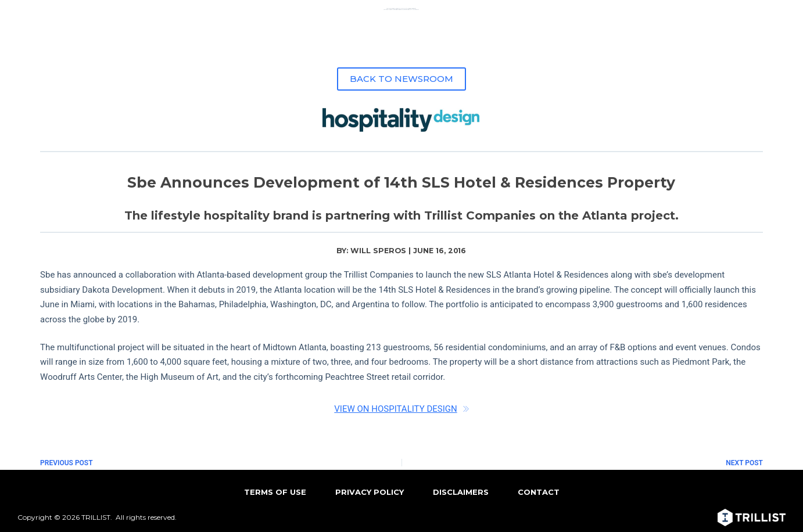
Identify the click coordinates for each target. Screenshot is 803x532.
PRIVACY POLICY (370, 492)
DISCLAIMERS (461, 492)
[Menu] (778, 15)
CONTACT (539, 492)
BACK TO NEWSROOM (401, 79)
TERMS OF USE (275, 492)
